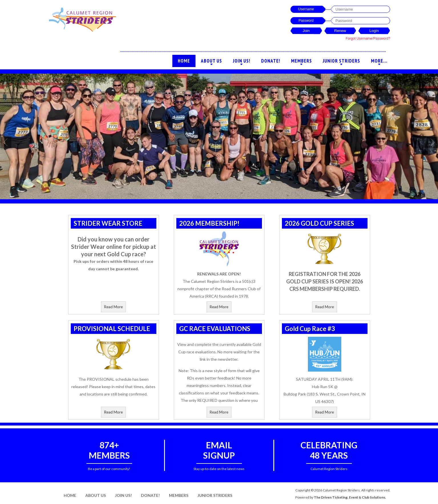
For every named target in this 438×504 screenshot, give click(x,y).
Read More (113, 307)
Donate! (271, 61)
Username (306, 9)
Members (301, 62)
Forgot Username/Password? (368, 39)
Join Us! (242, 62)
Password (306, 21)
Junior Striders (341, 62)
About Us (211, 62)
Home (184, 62)
